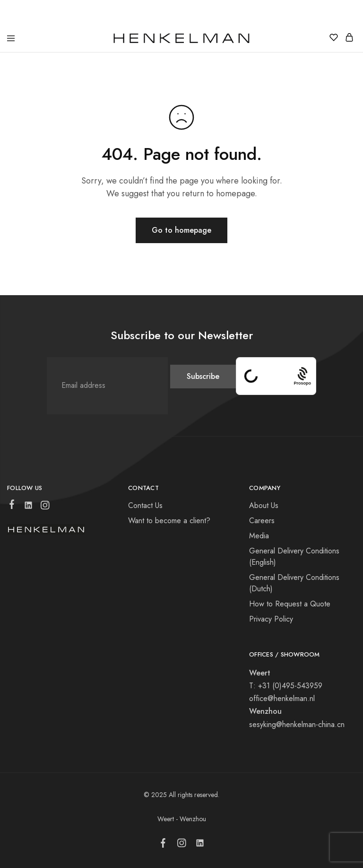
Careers (262, 521)
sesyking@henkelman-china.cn (297, 724)
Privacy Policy (271, 619)
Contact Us (145, 505)
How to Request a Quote (290, 604)
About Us (264, 505)
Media (259, 536)
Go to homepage (181, 230)
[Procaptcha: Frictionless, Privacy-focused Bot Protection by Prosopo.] (302, 376)
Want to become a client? (169, 521)
